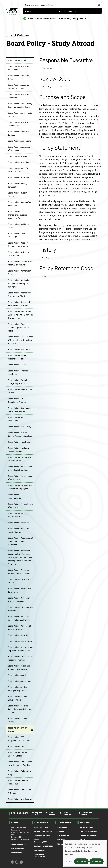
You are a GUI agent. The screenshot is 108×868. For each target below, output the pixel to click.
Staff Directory (17, 853)
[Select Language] (43, 11)
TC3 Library (61, 840)
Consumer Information (88, 832)
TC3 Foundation (63, 836)
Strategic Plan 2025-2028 (43, 846)
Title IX (82, 840)
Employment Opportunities (39, 855)
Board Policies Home (46, 18)
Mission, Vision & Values (43, 832)
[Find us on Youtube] (17, 862)
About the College (41, 827)
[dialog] (85, 853)
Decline (80, 861)
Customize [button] (69, 862)
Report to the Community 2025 (40, 841)
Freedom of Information (89, 836)
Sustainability (39, 850)
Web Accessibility (86, 827)
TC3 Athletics (62, 827)
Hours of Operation (19, 844)
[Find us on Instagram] (13, 862)
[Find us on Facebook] (21, 862)
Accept (95, 861)
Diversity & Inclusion (42, 836)
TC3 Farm (60, 832)
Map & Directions (18, 848)
